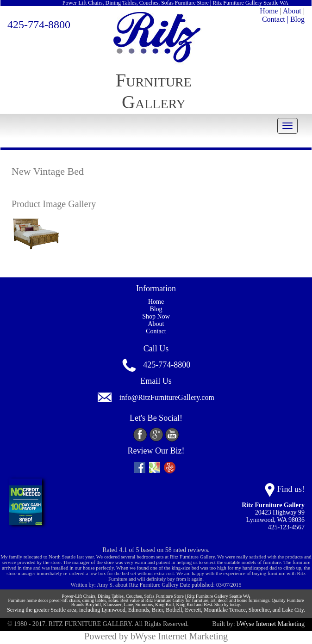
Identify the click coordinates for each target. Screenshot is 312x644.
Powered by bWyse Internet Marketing (156, 636)
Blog (297, 19)
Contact (156, 331)
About (292, 11)
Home (269, 11)
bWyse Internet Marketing (271, 624)
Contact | (275, 19)
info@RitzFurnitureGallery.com (167, 397)
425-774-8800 (39, 25)
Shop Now (156, 316)
